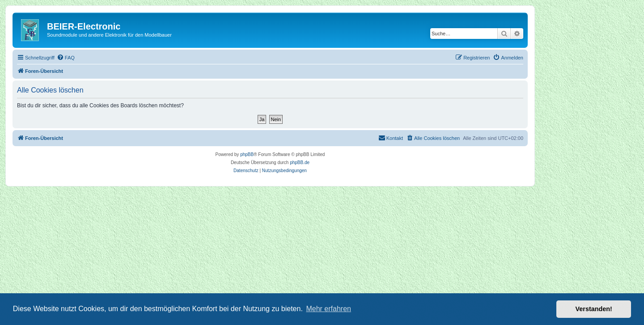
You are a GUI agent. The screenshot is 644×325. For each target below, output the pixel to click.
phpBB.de (300, 162)
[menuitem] (66, 58)
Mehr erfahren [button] (328, 309)
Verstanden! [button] (594, 309)
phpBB (247, 154)
